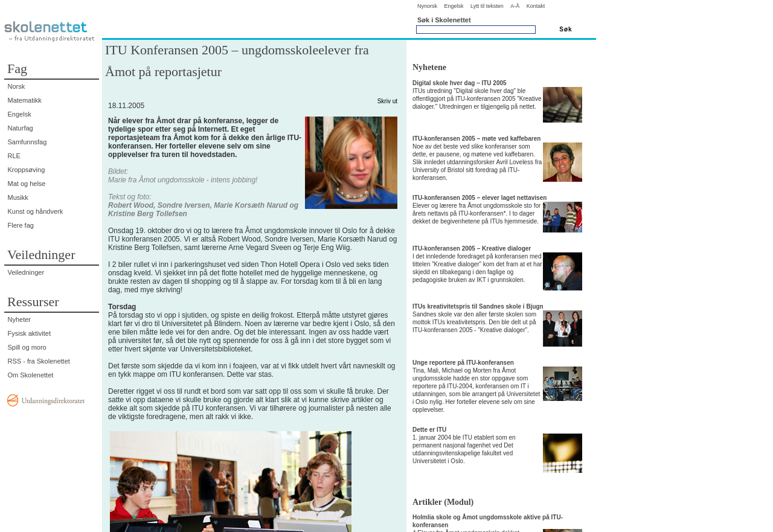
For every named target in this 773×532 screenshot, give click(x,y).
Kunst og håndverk (36, 211)
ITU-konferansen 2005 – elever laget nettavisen (480, 198)
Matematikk (25, 100)
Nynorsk (427, 6)
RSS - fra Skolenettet (39, 361)
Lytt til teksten (487, 6)
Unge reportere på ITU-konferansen (463, 363)
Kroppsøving (27, 170)
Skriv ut (387, 101)
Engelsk (454, 6)
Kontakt (536, 6)
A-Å (515, 6)
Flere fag (21, 225)
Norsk (17, 86)
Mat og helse (27, 184)
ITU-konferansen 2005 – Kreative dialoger (472, 248)
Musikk (18, 197)
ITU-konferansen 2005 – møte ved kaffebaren (476, 139)
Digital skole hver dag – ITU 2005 (460, 83)
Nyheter (20, 319)
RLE (14, 156)
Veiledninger (26, 272)
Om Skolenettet (31, 375)
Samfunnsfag (27, 142)
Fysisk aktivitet (30, 333)
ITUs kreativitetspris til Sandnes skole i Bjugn (478, 306)
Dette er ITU (429, 430)
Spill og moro (27, 347)
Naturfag (21, 128)
